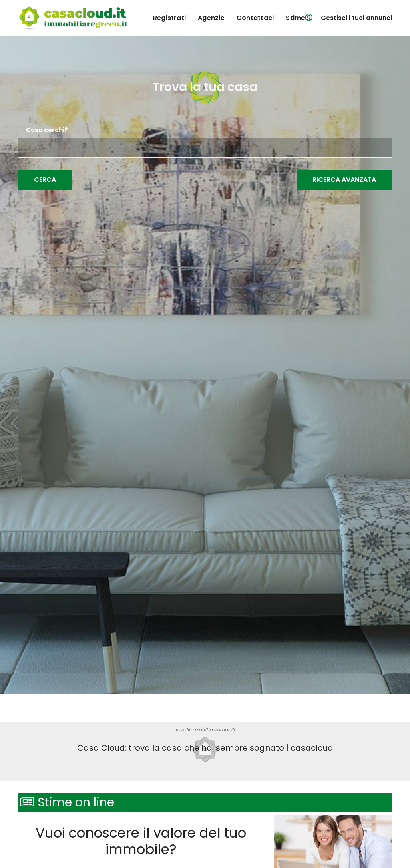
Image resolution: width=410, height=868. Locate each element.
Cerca (45, 180)
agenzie (211, 18)
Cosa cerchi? (47, 130)
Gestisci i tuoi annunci (356, 18)
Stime (295, 18)
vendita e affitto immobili (205, 730)
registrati (170, 18)
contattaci (255, 18)
